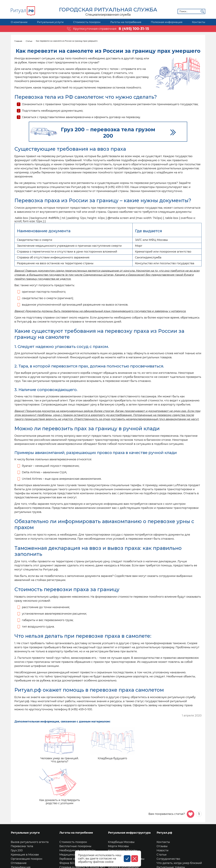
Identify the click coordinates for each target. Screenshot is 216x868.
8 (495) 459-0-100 (117, 187)
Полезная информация (166, 22)
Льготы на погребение (125, 22)
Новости (163, 812)
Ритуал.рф (164, 794)
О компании (19, 22)
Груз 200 (17, 812)
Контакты (199, 22)
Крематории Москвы (123, 812)
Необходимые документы (77, 812)
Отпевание (19, 825)
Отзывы (162, 808)
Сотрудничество (168, 820)
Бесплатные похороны (75, 808)
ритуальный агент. (55, 400)
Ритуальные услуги (50, 22)
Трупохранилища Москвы (126, 820)
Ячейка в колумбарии (123, 829)
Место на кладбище (122, 825)
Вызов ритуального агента (30, 804)
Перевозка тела (22, 808)
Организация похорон (27, 820)
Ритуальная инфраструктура (129, 794)
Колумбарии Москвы (123, 816)
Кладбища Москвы (121, 804)
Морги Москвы (118, 808)
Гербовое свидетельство (77, 820)
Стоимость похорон (87, 22)
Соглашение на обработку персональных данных (46, 865)
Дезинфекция (21, 829)
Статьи (162, 816)
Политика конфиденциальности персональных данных (50, 862)
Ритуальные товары (171, 829)
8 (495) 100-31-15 (134, 29)
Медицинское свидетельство (80, 816)
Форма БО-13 (69, 825)
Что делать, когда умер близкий (179, 825)
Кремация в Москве (25, 816)
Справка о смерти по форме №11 (82, 829)
